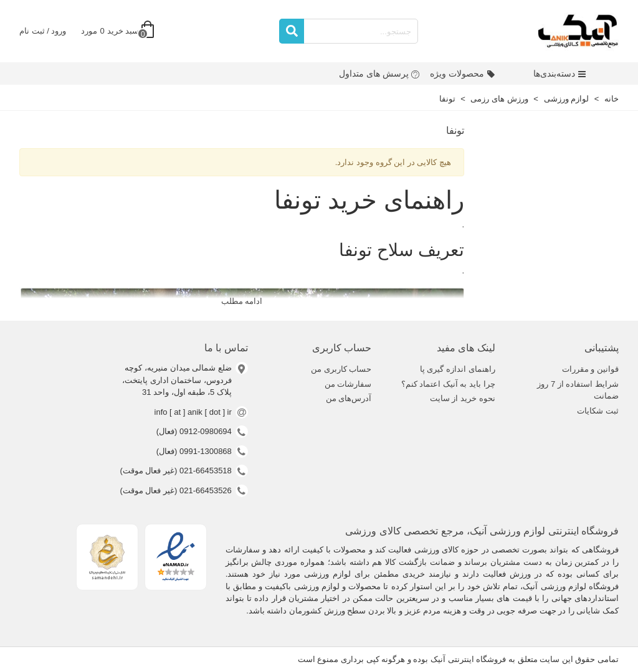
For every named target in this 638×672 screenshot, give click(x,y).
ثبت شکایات (598, 411)
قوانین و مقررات (590, 369)
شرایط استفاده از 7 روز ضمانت (578, 390)
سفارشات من (348, 384)
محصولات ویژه (463, 73)
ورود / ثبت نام (43, 31)
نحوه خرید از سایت (463, 398)
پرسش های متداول (379, 73)
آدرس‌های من (349, 398)
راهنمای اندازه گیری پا (458, 369)
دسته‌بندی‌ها (560, 73)
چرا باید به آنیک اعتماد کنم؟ (448, 384)
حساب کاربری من (341, 369)
